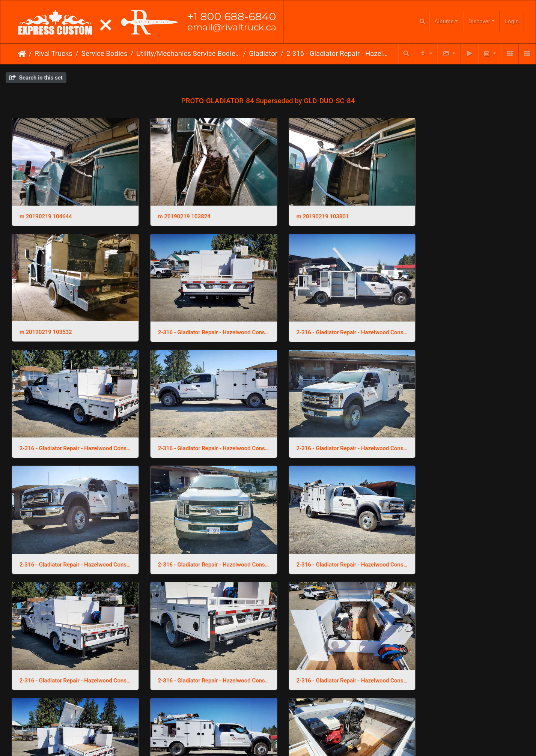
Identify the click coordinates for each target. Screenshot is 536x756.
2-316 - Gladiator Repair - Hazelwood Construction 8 (333, 322)
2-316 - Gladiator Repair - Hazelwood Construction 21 (333, 544)
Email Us (252, 744)
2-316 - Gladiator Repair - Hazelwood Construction (338, 54)
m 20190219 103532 (439, 211)
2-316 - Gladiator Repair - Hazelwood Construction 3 (464, 433)
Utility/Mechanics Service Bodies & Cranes (188, 54)
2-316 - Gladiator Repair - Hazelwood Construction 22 (203, 544)
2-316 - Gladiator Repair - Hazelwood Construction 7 (464, 322)
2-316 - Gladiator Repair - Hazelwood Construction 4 (333, 433)
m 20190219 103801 (308, 211)
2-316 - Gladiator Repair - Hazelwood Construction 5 (203, 433)
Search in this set (36, 78)
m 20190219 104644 (46, 211)
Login (512, 21)
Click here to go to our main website (268, 730)
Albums (444, 21)
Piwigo (283, 721)
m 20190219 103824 (177, 211)
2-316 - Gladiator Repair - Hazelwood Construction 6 (72, 433)
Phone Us (283, 744)
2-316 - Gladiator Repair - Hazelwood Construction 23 (72, 544)
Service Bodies (105, 54)
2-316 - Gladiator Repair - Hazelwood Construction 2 (72, 655)
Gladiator (263, 54)
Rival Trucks (54, 54)
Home (22, 54)
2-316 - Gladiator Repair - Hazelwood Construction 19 (203, 655)
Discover (479, 21)
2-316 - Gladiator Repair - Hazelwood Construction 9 (203, 322)
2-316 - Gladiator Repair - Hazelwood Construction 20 (464, 544)
